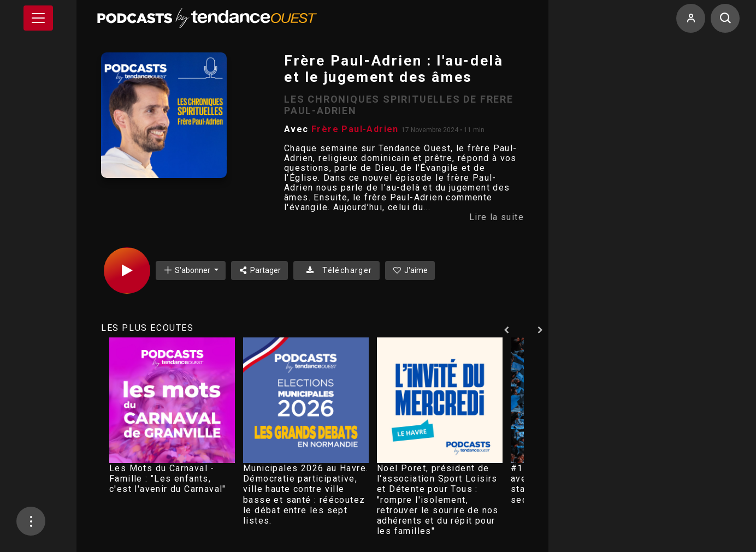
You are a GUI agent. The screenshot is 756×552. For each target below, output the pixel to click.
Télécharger (336, 270)
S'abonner (187, 270)
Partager (260, 270)
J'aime (410, 270)
